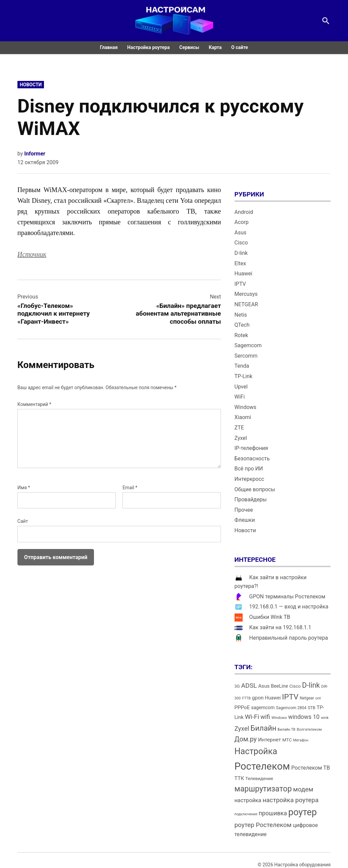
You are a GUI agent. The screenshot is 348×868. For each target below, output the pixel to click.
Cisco (241, 243)
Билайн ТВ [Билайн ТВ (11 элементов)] (287, 729)
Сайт (23, 521)
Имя (24, 488)
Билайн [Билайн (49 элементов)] (263, 728)
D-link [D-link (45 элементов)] (311, 685)
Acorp (242, 222)
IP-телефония (251, 448)
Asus (241, 233)
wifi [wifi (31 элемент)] (265, 717)
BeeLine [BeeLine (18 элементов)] (279, 686)
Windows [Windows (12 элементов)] (279, 718)
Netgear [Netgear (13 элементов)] (307, 698)
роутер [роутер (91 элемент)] (303, 812)
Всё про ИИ (249, 469)
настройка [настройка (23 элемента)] (248, 800)
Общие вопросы (255, 489)
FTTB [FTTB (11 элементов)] (246, 698)
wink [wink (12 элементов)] (325, 718)
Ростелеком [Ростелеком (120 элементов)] (262, 766)
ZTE (239, 428)
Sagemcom (248, 345)
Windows (245, 407)
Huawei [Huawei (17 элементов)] (273, 698)
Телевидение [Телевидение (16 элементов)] (259, 779)
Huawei (243, 273)
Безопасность (252, 459)
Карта (215, 47)
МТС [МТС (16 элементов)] (287, 740)
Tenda (242, 366)
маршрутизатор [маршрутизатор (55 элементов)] (263, 789)
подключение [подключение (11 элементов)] (246, 814)
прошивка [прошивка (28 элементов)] (273, 813)
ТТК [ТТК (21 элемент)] (239, 778)
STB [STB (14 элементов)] (312, 708)
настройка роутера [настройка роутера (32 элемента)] (290, 800)
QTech (242, 325)
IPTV (240, 284)
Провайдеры (251, 499)
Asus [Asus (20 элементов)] (264, 686)
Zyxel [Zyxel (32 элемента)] (242, 728)
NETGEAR (246, 304)
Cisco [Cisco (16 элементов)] (295, 686)
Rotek (241, 335)
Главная (109, 47)
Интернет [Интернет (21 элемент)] (269, 740)
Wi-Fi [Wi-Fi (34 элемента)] (252, 717)
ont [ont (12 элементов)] (318, 698)
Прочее (244, 510)
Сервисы (189, 47)
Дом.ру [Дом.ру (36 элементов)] (246, 739)
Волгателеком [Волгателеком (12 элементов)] (309, 729)
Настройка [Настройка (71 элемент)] (256, 751)
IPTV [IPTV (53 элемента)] (290, 697)
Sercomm (246, 356)
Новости (31, 85)
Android (244, 212)
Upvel (241, 387)
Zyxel (241, 438)
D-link (241, 253)
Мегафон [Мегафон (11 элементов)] (301, 740)
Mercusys (246, 294)
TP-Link (244, 376)
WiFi (240, 397)
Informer (35, 154)
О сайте (240, 47)
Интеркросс (250, 479)
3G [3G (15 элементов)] (237, 686)
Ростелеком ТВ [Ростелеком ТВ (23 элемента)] (311, 768)
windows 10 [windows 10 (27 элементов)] (304, 717)
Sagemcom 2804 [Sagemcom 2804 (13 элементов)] (291, 708)
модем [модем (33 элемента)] (303, 789)
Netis (241, 315)
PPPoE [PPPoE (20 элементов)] (242, 707)
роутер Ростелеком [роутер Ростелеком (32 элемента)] (263, 825)
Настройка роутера (148, 47)
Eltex (240, 263)
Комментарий (34, 404)
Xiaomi (243, 417)
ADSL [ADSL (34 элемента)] (249, 686)
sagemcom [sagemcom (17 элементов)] (263, 707)
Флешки (245, 520)
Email (130, 488)
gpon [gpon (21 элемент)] (258, 698)
